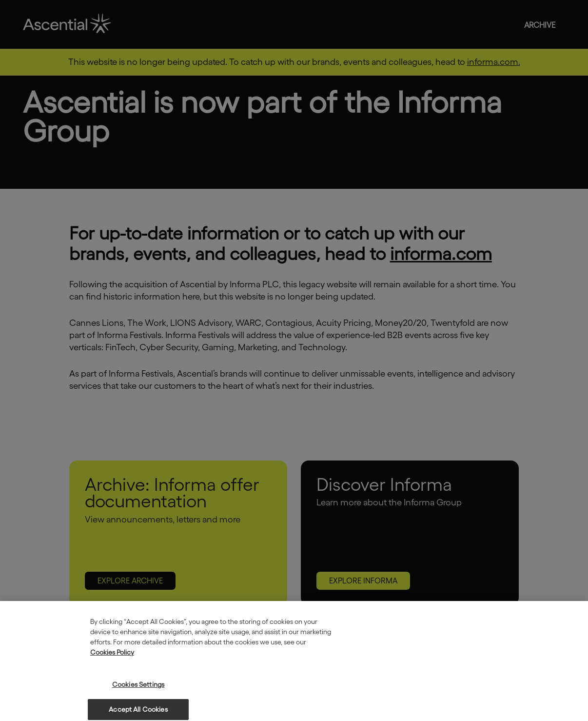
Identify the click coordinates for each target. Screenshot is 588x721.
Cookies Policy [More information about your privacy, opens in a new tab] (112, 657)
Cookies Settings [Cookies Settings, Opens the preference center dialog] (138, 689)
